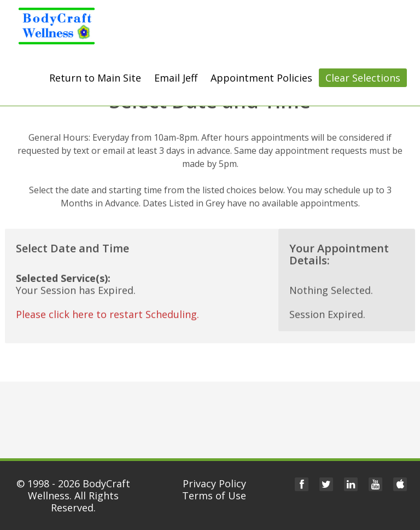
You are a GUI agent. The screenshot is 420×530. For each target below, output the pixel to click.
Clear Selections (363, 78)
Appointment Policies (261, 78)
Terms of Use (214, 496)
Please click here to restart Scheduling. (107, 313)
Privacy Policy (214, 483)
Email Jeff (176, 78)
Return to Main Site (95, 78)
